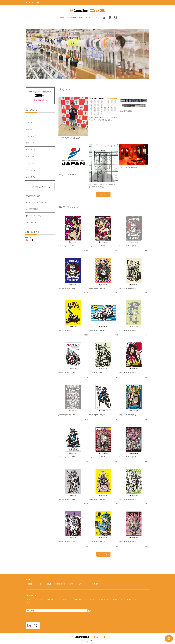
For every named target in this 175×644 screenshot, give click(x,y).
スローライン (31, 177)
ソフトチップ (31, 136)
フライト (29, 123)
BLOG (82, 18)
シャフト (29, 129)
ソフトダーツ (31, 150)
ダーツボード (31, 170)
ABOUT (89, 18)
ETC (96, 18)
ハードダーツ (31, 157)
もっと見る (103, 194)
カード (28, 116)
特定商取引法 (60, 584)
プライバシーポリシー (77, 584)
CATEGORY (72, 18)
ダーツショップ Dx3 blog (40, 187)
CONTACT (93, 584)
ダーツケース (31, 163)
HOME (63, 18)
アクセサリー (31, 143)
